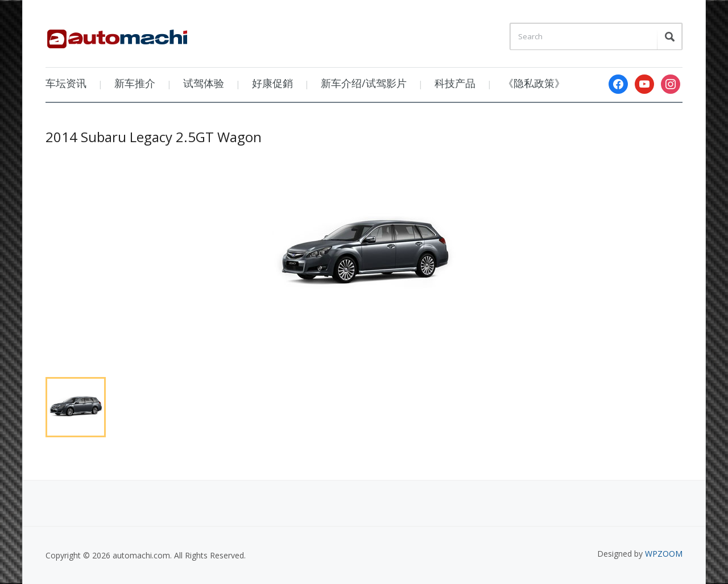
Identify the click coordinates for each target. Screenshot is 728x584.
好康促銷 (272, 83)
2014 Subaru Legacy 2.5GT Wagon (154, 137)
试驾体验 (204, 83)
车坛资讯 (66, 83)
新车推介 (135, 83)
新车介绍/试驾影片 (364, 83)
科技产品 (455, 83)
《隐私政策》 (534, 83)
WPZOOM (664, 554)
